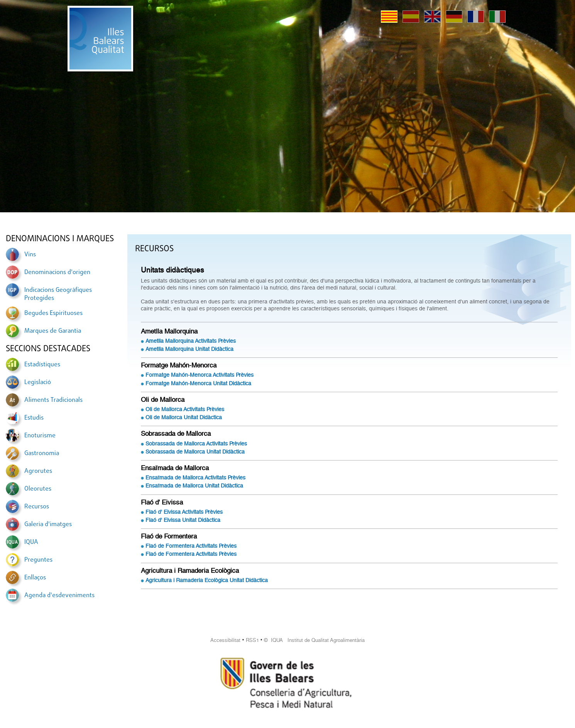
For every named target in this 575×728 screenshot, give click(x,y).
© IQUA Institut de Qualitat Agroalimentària (314, 640)
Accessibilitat (225, 640)
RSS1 (252, 640)
